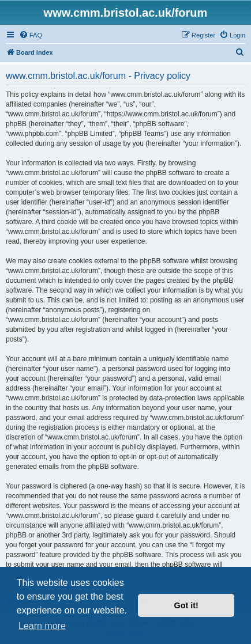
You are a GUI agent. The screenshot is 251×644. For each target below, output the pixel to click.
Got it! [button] (186, 605)
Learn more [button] (42, 626)
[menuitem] (31, 35)
